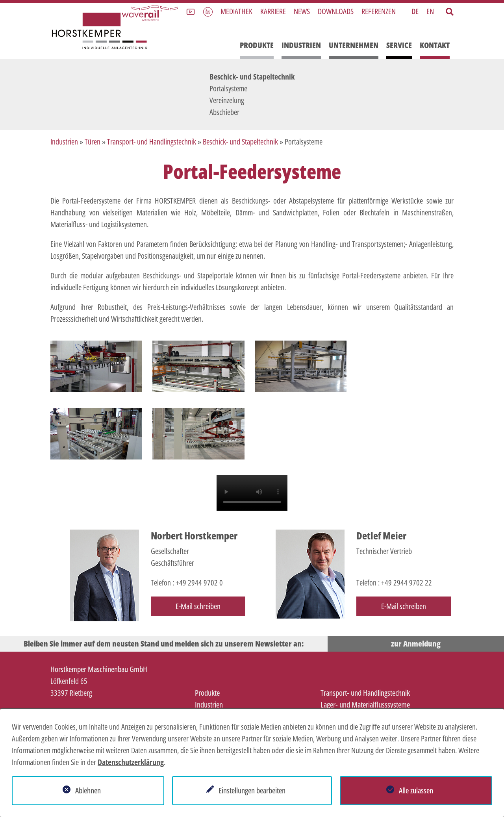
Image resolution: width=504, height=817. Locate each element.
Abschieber (224, 112)
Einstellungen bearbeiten (252, 790)
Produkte (257, 45)
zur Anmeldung (416, 644)
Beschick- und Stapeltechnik (252, 77)
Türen (93, 142)
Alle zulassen (416, 790)
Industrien (301, 45)
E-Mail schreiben (198, 606)
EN (430, 11)
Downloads (336, 11)
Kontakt (435, 45)
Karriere (273, 11)
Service (399, 45)
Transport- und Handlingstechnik (152, 142)
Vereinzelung (227, 100)
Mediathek (236, 11)
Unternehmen (354, 45)
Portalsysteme (228, 88)
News (302, 11)
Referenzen (379, 11)
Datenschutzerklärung (131, 762)
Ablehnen (88, 790)
